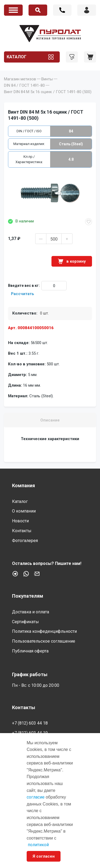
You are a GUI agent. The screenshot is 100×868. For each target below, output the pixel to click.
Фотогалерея (25, 541)
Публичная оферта (30, 651)
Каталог (17, 57)
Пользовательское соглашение (44, 641)
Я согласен (44, 856)
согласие (36, 797)
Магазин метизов (20, 79)
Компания (23, 485)
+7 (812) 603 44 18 (62, 10)
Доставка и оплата (31, 612)
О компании (24, 511)
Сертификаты (25, 622)
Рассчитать (23, 294)
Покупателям (28, 596)
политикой (38, 845)
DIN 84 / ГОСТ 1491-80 (24, 85)
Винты (47, 79)
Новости (20, 521)
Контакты (22, 531)
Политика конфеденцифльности (44, 631)
